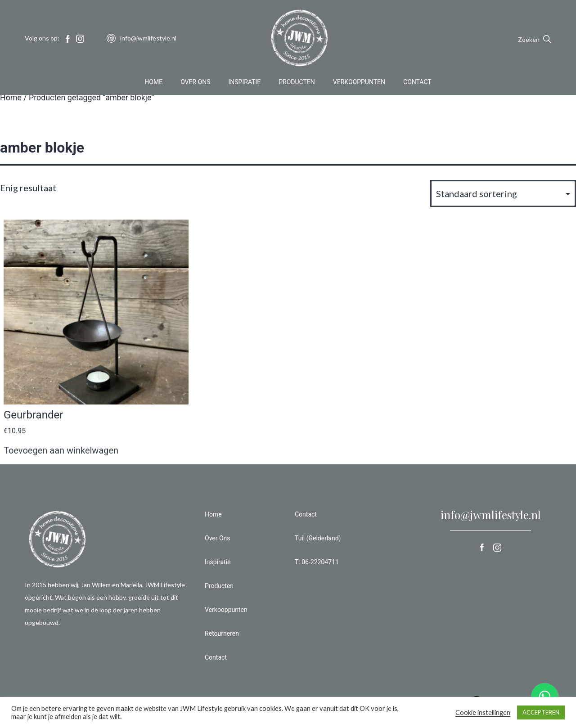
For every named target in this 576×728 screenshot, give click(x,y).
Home (153, 83)
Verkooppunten (359, 83)
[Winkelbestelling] (503, 193)
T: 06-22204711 (317, 562)
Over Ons (195, 83)
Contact (417, 83)
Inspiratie (245, 83)
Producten (297, 83)
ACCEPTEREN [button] (541, 712)
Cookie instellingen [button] (483, 712)
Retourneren (222, 634)
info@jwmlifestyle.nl (491, 515)
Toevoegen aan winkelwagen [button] (61, 450)
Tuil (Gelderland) (318, 538)
